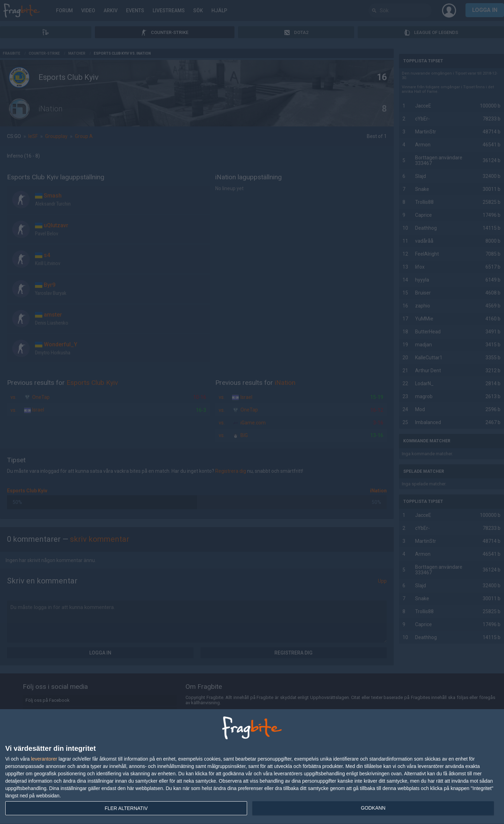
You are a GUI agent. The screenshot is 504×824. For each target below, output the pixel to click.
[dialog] (252, 767)
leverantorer (44, 759)
